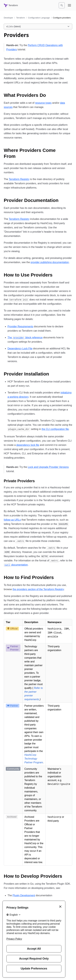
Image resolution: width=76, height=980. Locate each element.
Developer (8, 18)
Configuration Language (39, 18)
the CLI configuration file (55, 429)
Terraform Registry (19, 179)
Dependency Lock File (20, 349)
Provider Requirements (20, 326)
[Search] (62, 5)
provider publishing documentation (50, 262)
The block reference (25, 337)
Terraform (21, 18)
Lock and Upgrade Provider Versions (48, 467)
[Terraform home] (11, 5)
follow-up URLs (12, 520)
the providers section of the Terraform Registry (38, 589)
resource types (43, 103)
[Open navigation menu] (69, 5)
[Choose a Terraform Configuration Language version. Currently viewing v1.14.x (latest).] (38, 26)
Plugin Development (24, 895)
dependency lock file (28, 445)
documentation (16, 565)
